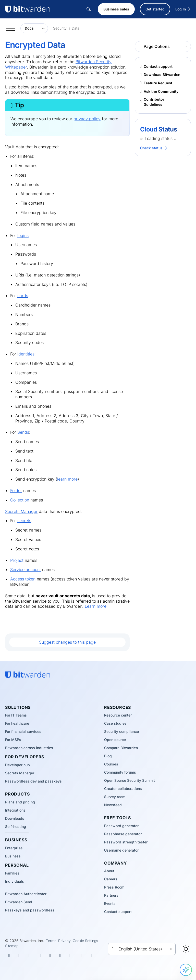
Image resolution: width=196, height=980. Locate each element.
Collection (20, 500)
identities (26, 354)
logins (23, 235)
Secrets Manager (21, 511)
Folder (16, 491)
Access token (23, 579)
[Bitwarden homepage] (28, 675)
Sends (23, 432)
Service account (26, 570)
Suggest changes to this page (67, 642)
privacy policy (87, 119)
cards (23, 296)
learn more (67, 479)
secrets (24, 521)
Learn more (96, 606)
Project (17, 560)
